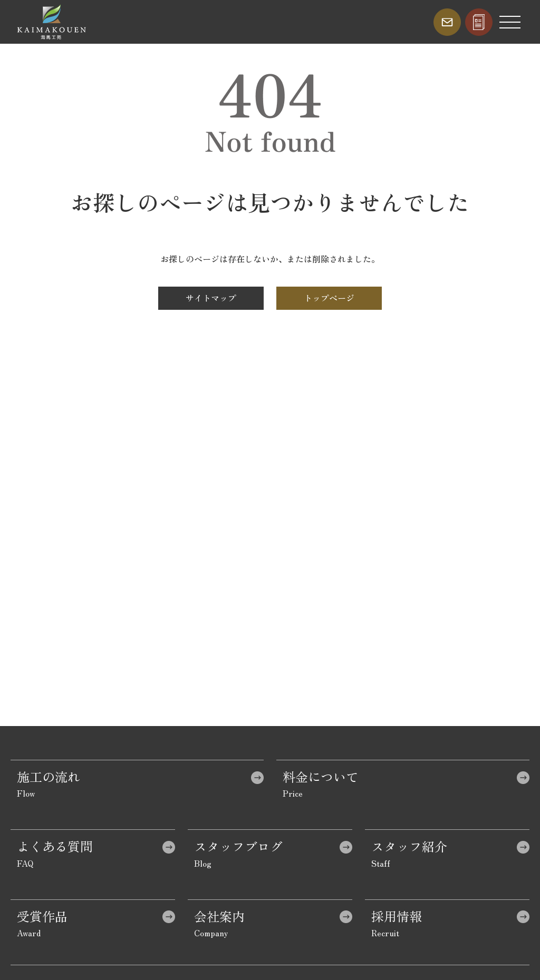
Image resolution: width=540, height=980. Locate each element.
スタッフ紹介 (409, 846)
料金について (321, 776)
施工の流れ (49, 776)
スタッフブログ (238, 846)
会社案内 (219, 916)
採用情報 (397, 916)
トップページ (329, 298)
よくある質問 (55, 846)
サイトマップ (211, 298)
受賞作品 (42, 916)
